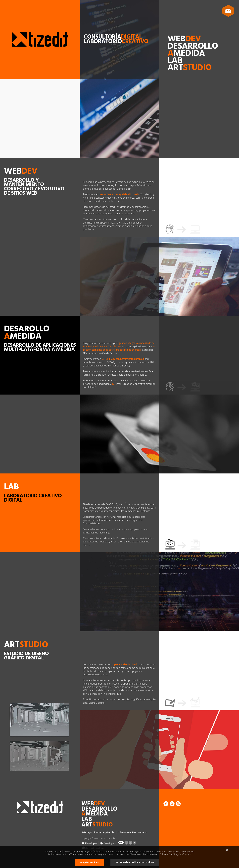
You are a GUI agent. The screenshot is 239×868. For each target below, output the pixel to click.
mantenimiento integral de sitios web (119, 194)
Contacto (143, 832)
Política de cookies (127, 832)
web (184, 39)
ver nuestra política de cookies (135, 862)
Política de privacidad (105, 832)
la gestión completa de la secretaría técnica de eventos (119, 348)
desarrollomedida (193, 50)
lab (175, 61)
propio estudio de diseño (125, 665)
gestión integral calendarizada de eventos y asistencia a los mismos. (119, 345)
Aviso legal (87, 832)
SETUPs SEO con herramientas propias (123, 359)
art (190, 68)
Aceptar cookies (89, 862)
